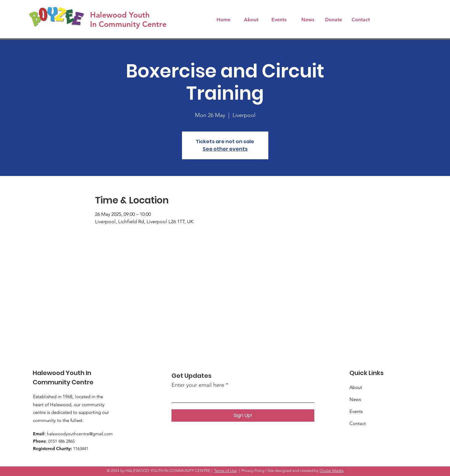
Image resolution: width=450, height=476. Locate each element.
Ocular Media (332, 471)
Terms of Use (225, 471)
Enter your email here (198, 385)
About (356, 387)
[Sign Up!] (243, 415)
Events (356, 411)
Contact (358, 423)
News (355, 399)
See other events (225, 149)
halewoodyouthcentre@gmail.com (80, 434)
